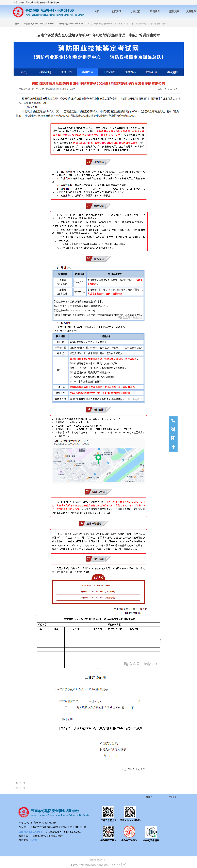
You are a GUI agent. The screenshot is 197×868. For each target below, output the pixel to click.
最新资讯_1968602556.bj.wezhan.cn (39, 24)
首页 (17, 24)
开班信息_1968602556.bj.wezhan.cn (74, 24)
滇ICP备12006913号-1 (31, 832)
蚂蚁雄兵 (35, 840)
